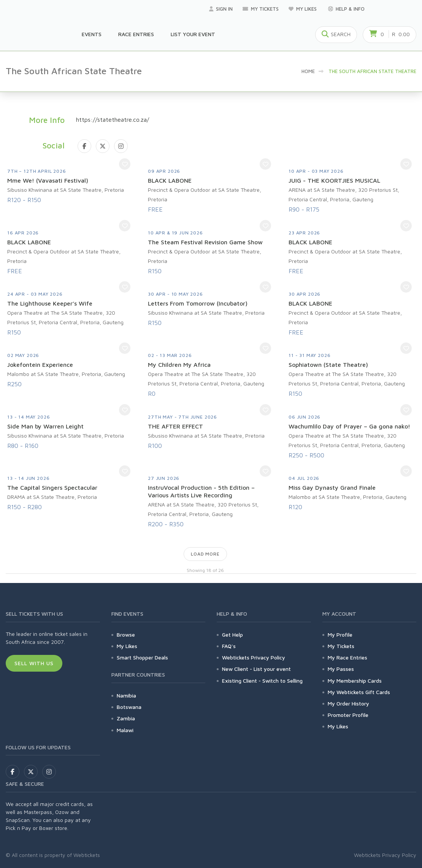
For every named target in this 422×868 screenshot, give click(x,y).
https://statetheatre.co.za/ (113, 119)
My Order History (348, 703)
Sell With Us (34, 663)
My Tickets (261, 9)
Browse (126, 635)
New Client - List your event (256, 669)
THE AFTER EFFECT (175, 426)
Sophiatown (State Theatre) (328, 365)
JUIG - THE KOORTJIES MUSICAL (334, 180)
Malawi (125, 730)
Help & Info (346, 9)
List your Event (193, 34)
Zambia (126, 718)
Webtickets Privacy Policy (254, 657)
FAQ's (229, 646)
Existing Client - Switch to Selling (262, 681)
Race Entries (136, 34)
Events (92, 34)
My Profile (340, 635)
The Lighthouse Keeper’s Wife (50, 303)
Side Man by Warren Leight (45, 426)
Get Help (232, 635)
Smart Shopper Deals (142, 657)
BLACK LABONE (170, 180)
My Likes (303, 9)
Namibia (126, 695)
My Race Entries (347, 657)
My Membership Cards (355, 681)
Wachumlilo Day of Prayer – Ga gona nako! (349, 426)
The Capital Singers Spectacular (52, 487)
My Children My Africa (179, 365)
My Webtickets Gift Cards (359, 692)
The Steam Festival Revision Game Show (205, 242)
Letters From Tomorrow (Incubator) (198, 303)
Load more (205, 554)
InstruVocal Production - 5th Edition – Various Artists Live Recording (201, 491)
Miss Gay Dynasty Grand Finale (332, 487)
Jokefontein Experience (40, 365)
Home (308, 71)
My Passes (341, 669)
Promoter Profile (348, 715)
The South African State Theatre (372, 71)
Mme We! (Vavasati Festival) (48, 180)
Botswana (129, 707)
